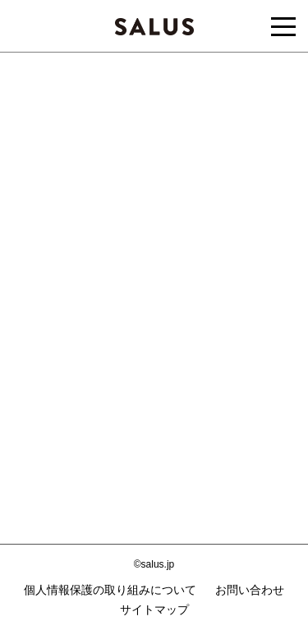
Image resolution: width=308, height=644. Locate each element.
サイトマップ (154, 609)
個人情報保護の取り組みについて (110, 590)
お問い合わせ (250, 590)
